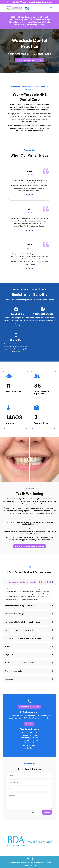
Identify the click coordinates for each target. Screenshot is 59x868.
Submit (47, 812)
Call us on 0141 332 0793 (29, 706)
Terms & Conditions (38, 863)
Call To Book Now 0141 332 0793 (30, 60)
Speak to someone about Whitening (30, 546)
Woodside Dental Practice (29, 43)
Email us (29, 724)
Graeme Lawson (30, 865)
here (19, 352)
